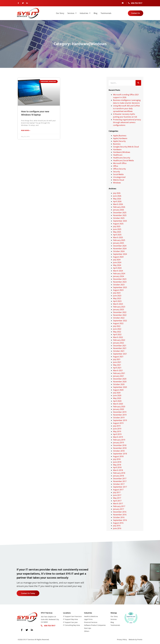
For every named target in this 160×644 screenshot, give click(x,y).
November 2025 (120, 215)
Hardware (117, 149)
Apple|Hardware (120, 138)
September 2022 (120, 321)
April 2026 (117, 201)
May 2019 (117, 431)
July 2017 (117, 492)
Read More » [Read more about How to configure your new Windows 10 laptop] (26, 131)
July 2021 (117, 359)
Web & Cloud (119, 180)
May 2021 (117, 365)
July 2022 (117, 326)
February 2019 (119, 440)
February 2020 (119, 407)
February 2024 (119, 274)
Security (116, 172)
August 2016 (118, 523)
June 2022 (117, 329)
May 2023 (117, 298)
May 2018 (117, 465)
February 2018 (119, 473)
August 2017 (118, 490)
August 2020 (118, 390)
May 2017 (117, 498)
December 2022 (120, 312)
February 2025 (119, 240)
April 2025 (117, 235)
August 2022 (118, 323)
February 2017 (119, 506)
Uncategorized (119, 177)
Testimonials (106, 13)
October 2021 (119, 351)
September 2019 (120, 420)
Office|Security (119, 169)
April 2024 (117, 268)
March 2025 (118, 237)
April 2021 (117, 368)
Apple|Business (120, 136)
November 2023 (120, 282)
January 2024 (118, 276)
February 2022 (119, 340)
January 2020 (118, 409)
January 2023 (118, 310)
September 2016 (120, 520)
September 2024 (120, 254)
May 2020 (117, 398)
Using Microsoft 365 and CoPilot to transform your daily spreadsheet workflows (126, 108)
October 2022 (119, 318)
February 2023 (119, 307)
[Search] (138, 83)
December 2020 (120, 379)
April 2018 (117, 467)
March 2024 (118, 271)
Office (116, 166)
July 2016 (117, 526)
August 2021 (118, 357)
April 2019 (117, 434)
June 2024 (117, 262)
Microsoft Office (120, 163)
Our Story (60, 13)
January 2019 (118, 443)
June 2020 (117, 395)
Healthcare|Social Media (123, 160)
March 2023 (118, 304)
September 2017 (120, 487)
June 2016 (117, 528)
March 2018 (118, 470)
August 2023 (118, 290)
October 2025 (119, 218)
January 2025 (118, 243)
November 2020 (120, 382)
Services (72, 13)
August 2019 (118, 423)
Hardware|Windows (122, 152)
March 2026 (118, 204)
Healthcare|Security (122, 158)
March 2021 (118, 370)
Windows (117, 183)
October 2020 (119, 384)
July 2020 (117, 393)
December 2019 (120, 412)
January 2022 (118, 343)
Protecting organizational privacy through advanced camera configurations (127, 122)
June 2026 (117, 196)
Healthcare (118, 155)
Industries (85, 13)
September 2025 (120, 221)
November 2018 (120, 448)
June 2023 (117, 296)
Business (117, 144)
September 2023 (120, 287)
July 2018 (117, 459)
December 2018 (120, 445)
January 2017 (118, 509)
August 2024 (118, 257)
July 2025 (117, 226)
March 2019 (118, 437)
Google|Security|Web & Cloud (126, 147)
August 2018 (118, 456)
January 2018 (118, 476)
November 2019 (120, 415)
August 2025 (118, 224)
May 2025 (117, 232)
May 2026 (117, 199)
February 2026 (119, 207)
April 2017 (117, 501)
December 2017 (120, 479)
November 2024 (120, 249)
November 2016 (120, 515)
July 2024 (117, 260)
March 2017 (118, 504)
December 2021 (120, 346)
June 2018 (117, 462)
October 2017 (119, 484)
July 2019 (117, 426)
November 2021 (120, 348)
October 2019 (119, 418)
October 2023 (119, 285)
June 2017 (117, 495)
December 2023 (120, 279)
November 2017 (120, 481)
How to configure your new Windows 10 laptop (35, 113)
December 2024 (120, 246)
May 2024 (117, 265)
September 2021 (120, 354)
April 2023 (117, 301)
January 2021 (118, 376)
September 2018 (120, 454)
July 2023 (117, 293)
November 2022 (120, 315)
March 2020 (118, 404)
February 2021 (119, 373)
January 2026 (118, 210)
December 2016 (120, 512)
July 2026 (117, 193)
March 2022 (118, 337)
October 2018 (119, 451)
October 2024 (119, 251)
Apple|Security (119, 141)
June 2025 (117, 229)
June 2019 (117, 429)
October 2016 (119, 517)
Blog (95, 13)
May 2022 (117, 332)
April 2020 (117, 401)
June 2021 (117, 362)
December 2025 (120, 213)
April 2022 (117, 334)
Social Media (118, 174)
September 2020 (120, 387)
